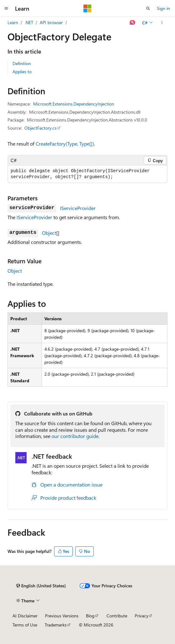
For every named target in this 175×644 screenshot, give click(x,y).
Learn (13, 22)
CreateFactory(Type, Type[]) (65, 144)
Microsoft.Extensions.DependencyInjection (74, 104)
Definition (22, 63)
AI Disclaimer (25, 616)
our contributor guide (75, 436)
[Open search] (148, 8)
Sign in (163, 8)
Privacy (142, 616)
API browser (51, 22)
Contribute (117, 616)
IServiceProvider (78, 208)
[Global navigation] (6, 8)
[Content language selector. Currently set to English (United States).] (41, 586)
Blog (90, 616)
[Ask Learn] (133, 23)
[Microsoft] (87, 8)
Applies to (22, 72)
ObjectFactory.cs (40, 128)
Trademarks (56, 625)
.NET (29, 22)
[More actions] (162, 23)
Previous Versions (62, 616)
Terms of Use (25, 625)
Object (49, 233)
